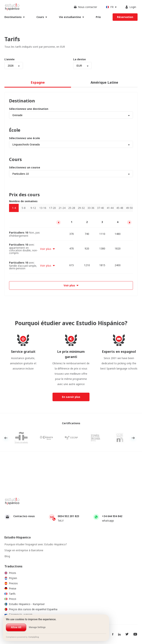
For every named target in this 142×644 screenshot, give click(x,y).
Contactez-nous (24, 516)
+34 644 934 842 (112, 516)
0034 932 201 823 (68, 516)
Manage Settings (37, 627)
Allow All (16, 627)
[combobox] (14, 65)
